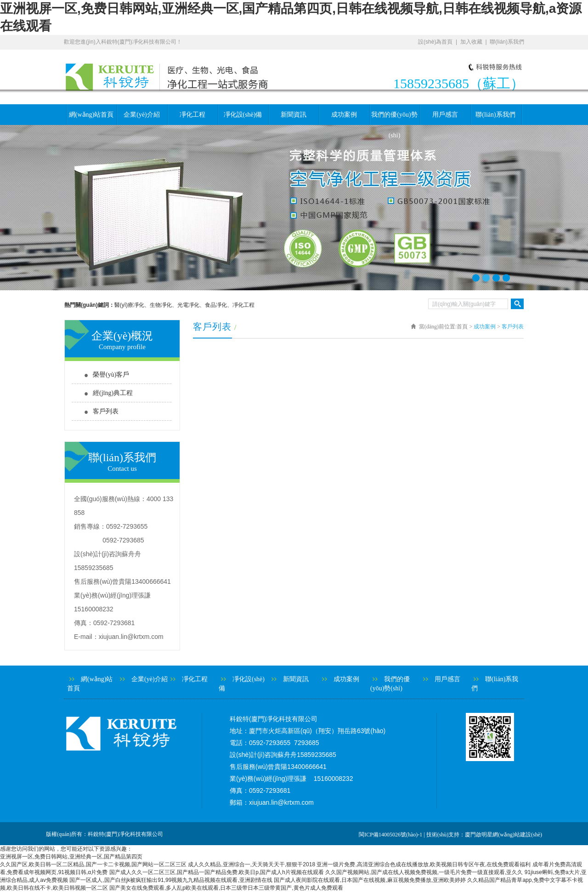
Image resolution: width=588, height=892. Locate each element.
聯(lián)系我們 (507, 42)
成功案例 (344, 115)
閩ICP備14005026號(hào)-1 (390, 835)
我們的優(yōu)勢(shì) (394, 118)
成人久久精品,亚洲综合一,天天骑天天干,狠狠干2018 (252, 864)
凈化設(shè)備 (243, 115)
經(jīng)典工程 (113, 393)
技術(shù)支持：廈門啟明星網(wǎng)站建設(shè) (484, 835)
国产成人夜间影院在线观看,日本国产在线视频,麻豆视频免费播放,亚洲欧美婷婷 (370, 880)
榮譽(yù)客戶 (111, 375)
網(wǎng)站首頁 (91, 115)
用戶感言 (445, 115)
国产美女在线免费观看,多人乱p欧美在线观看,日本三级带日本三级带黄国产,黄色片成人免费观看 (226, 888)
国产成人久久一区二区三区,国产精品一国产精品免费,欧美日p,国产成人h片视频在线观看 (217, 872)
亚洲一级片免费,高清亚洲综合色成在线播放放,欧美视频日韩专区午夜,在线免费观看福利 (424, 864)
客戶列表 (106, 411)
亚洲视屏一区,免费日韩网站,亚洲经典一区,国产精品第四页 (71, 857)
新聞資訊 (294, 115)
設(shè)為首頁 (435, 42)
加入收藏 (471, 42)
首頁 (462, 327)
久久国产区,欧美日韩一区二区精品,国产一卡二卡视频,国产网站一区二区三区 (93, 864)
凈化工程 (192, 115)
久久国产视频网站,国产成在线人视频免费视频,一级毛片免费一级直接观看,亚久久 (424, 872)
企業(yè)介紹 (142, 115)
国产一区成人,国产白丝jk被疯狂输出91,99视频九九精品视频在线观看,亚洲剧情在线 (171, 880)
